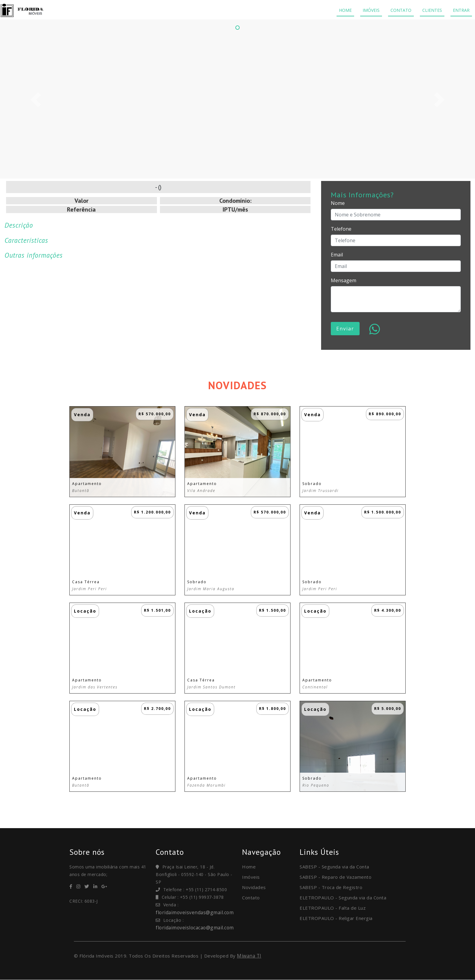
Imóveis (251, 877)
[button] (36, 100)
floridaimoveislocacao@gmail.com (196, 928)
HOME (345, 10)
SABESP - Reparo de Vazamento (335, 877)
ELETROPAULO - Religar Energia (336, 918)
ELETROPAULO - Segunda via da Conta (343, 898)
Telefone (341, 229)
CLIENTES (432, 10)
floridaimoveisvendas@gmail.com (196, 912)
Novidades (254, 887)
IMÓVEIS (371, 10)
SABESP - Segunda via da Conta (334, 867)
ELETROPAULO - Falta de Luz (333, 908)
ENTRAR (461, 10)
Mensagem (344, 280)
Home (249, 867)
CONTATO (401, 10)
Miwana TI (250, 956)
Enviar (345, 329)
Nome (338, 203)
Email (337, 255)
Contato (251, 898)
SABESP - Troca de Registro (331, 887)
